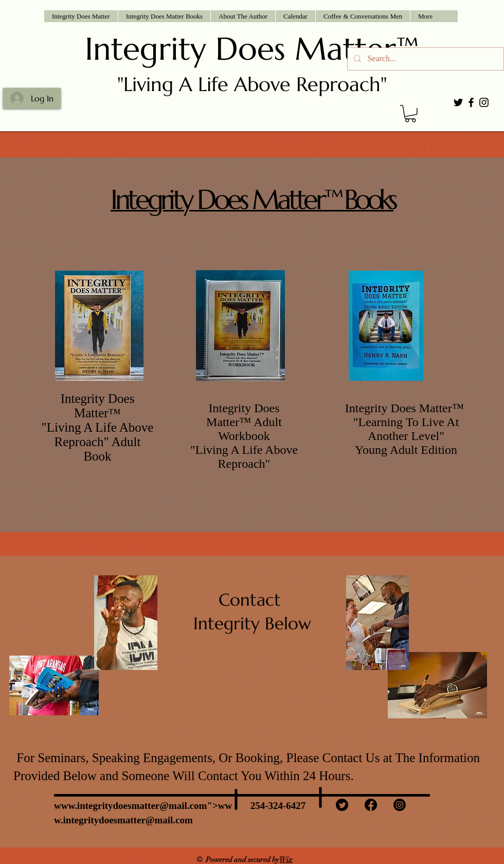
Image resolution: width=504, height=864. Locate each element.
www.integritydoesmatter (107, 806)
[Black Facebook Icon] (471, 102)
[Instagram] (400, 805)
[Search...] (425, 59)
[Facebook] (371, 805)
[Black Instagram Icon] (484, 102)
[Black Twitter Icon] (458, 102)
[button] (164, 16)
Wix (286, 860)
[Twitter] (342, 805)
